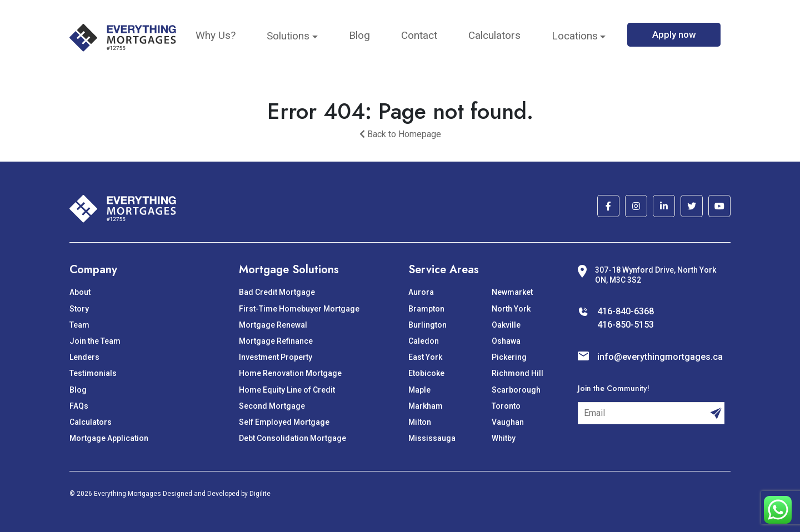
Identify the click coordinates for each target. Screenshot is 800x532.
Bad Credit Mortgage (277, 292)
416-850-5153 (626, 325)
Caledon (424, 341)
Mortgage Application (109, 438)
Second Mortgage (272, 406)
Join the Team (95, 341)
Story (79, 309)
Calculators (494, 35)
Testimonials (93, 373)
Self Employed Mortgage (284, 422)
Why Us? (216, 35)
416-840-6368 (626, 311)
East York (425, 357)
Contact (419, 35)
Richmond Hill (517, 373)
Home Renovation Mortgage (290, 373)
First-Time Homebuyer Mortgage (299, 309)
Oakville (506, 325)
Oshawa (506, 341)
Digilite (260, 494)
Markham (426, 406)
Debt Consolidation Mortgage (292, 438)
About (80, 292)
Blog (359, 35)
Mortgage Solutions (289, 270)
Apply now (674, 34)
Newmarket (512, 292)
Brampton (426, 309)
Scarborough (516, 390)
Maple (419, 390)
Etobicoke (426, 373)
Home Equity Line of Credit (287, 390)
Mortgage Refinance (276, 341)
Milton (420, 422)
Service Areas (444, 270)
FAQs (79, 406)
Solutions (288, 36)
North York (511, 309)
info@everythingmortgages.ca (660, 357)
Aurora (421, 292)
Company (93, 270)
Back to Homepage (400, 134)
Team (79, 325)
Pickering (509, 357)
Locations (575, 36)
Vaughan (508, 422)
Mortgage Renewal (273, 325)
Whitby (504, 438)
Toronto (506, 406)
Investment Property (276, 357)
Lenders (84, 357)
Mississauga (432, 438)
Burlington (427, 325)
